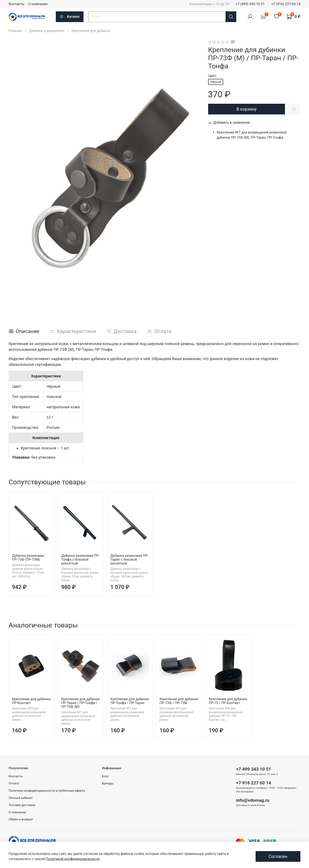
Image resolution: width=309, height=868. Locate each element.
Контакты (16, 4)
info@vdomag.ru (253, 800)
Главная (15, 31)
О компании (38, 4)
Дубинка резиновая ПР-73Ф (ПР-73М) (28, 558)
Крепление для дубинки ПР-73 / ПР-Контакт (228, 701)
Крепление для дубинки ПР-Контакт (31, 701)
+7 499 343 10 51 (254, 769)
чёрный (216, 82)
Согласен (278, 856)
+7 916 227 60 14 (254, 783)
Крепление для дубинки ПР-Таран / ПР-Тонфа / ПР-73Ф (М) (80, 703)
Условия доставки (22, 805)
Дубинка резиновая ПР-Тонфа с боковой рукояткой (80, 559)
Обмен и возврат (21, 819)
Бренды (108, 783)
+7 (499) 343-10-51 (250, 4)
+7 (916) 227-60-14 (286, 4)
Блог (106, 776)
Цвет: (213, 76)
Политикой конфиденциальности (73, 859)
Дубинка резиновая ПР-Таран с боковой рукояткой (129, 559)
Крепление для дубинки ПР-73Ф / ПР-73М (179, 701)
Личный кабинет (21, 798)
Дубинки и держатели (47, 31)
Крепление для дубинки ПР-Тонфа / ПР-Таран (130, 701)
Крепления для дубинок (91, 31)
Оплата (14, 783)
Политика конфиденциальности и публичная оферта (47, 791)
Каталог (70, 17)
